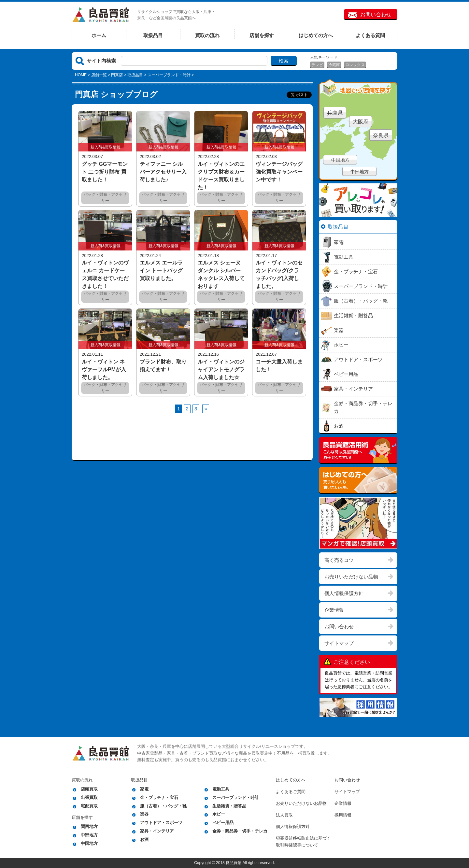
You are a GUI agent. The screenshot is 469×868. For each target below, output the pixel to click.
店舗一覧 (99, 75)
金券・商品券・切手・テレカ (240, 831)
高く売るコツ (339, 560)
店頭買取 (89, 789)
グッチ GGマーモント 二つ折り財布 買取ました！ (105, 172)
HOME (81, 75)
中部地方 (360, 172)
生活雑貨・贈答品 (229, 806)
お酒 (144, 840)
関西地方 (89, 826)
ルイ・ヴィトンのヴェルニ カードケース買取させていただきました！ (105, 274)
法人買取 (284, 815)
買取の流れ (207, 35)
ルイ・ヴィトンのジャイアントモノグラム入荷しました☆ (221, 370)
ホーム (99, 35)
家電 (144, 789)
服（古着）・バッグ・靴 (163, 806)
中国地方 (340, 160)
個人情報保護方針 (344, 593)
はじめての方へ (316, 35)
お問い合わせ (376, 14)
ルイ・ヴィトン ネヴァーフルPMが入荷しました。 (104, 370)
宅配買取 (89, 806)
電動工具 (221, 789)
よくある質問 (370, 35)
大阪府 (361, 122)
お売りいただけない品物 (351, 577)
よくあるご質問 (291, 792)
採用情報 (343, 815)
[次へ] (206, 409)
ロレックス (355, 65)
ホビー (219, 814)
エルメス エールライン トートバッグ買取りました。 (161, 270)
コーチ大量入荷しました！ (279, 366)
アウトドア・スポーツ (161, 823)
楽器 (144, 814)
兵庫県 (335, 113)
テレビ (317, 65)
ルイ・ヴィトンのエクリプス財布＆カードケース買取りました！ (221, 176)
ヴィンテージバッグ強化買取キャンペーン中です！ (279, 172)
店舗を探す (262, 35)
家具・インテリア (157, 831)
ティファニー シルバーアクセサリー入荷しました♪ (163, 172)
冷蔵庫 (334, 65)
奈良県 (381, 135)
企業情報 (334, 610)
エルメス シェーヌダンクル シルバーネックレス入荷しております (221, 274)
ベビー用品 (223, 823)
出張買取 (89, 797)
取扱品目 (153, 35)
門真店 (117, 75)
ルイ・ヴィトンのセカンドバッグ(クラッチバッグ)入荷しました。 (279, 274)
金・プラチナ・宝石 (159, 797)
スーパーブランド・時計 (236, 797)
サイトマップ (339, 643)
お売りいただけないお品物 (301, 803)
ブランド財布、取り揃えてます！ (163, 366)
